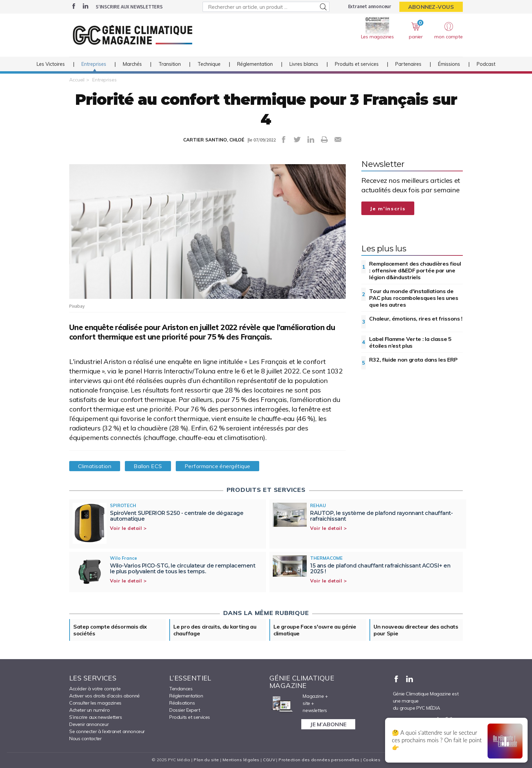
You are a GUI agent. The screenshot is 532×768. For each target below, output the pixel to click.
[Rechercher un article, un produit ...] (266, 7)
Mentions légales (241, 760)
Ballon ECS (148, 466)
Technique (209, 64)
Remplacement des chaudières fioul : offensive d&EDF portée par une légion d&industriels (415, 270)
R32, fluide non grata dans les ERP (413, 360)
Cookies (372, 760)
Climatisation (95, 466)
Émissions (449, 64)
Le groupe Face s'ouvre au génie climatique (315, 630)
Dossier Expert (185, 710)
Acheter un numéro (89, 710)
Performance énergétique (217, 466)
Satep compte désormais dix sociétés (110, 630)
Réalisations (182, 703)
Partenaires (408, 64)
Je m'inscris (388, 209)
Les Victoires (51, 64)
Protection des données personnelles (319, 760)
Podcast (486, 64)
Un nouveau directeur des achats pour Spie (416, 630)
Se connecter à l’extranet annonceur (107, 731)
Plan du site (206, 760)
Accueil (77, 80)
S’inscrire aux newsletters (129, 7)
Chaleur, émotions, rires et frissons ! (416, 319)
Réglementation (255, 64)
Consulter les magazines (95, 703)
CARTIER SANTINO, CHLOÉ (214, 140)
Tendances (181, 689)
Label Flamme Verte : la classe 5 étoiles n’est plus (410, 342)
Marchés (132, 64)
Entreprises (94, 64)
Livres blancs (304, 64)
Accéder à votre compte (95, 689)
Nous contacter (85, 738)
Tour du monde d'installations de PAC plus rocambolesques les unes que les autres (414, 298)
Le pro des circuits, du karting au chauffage (215, 630)
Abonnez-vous (431, 7)
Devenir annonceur (89, 724)
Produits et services (357, 64)
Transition (170, 64)
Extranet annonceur (370, 6)
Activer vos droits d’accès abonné (104, 696)
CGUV (269, 760)
